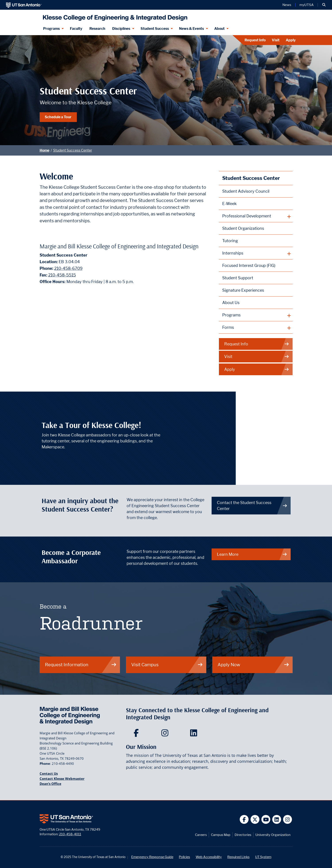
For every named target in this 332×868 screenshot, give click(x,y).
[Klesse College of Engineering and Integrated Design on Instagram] (166, 734)
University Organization (273, 835)
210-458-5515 (62, 275)
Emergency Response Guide (152, 857)
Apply (291, 40)
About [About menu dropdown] (219, 29)
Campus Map (221, 835)
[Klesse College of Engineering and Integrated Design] (114, 16)
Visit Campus (167, 665)
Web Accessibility (209, 857)
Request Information (81, 665)
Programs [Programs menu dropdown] (51, 29)
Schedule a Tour (58, 117)
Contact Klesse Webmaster (62, 779)
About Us (231, 303)
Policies (184, 857)
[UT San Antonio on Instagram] (288, 819)
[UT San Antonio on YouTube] (266, 819)
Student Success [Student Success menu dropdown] (155, 29)
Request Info (255, 40)
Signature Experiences (243, 290)
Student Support (238, 278)
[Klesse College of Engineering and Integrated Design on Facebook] (137, 734)
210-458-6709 (68, 268)
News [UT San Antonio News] (287, 5)
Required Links (238, 857)
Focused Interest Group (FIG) (249, 266)
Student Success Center (73, 150)
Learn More (252, 554)
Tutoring (230, 241)
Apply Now (253, 665)
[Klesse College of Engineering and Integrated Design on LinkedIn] (195, 734)
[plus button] (256, 216)
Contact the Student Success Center (252, 506)
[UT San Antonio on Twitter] (255, 819)
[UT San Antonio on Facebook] (244, 819)
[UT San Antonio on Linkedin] (277, 819)
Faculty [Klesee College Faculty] (76, 29)
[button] (324, 5)
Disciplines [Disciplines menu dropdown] (121, 29)
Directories (243, 835)
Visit (276, 40)
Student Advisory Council (246, 191)
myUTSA (307, 5)
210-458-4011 (70, 834)
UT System (263, 857)
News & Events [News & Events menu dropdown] (191, 29)
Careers (201, 835)
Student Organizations (243, 228)
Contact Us (49, 773)
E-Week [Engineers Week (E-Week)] (229, 204)
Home (44, 150)
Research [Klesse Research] (97, 29)
